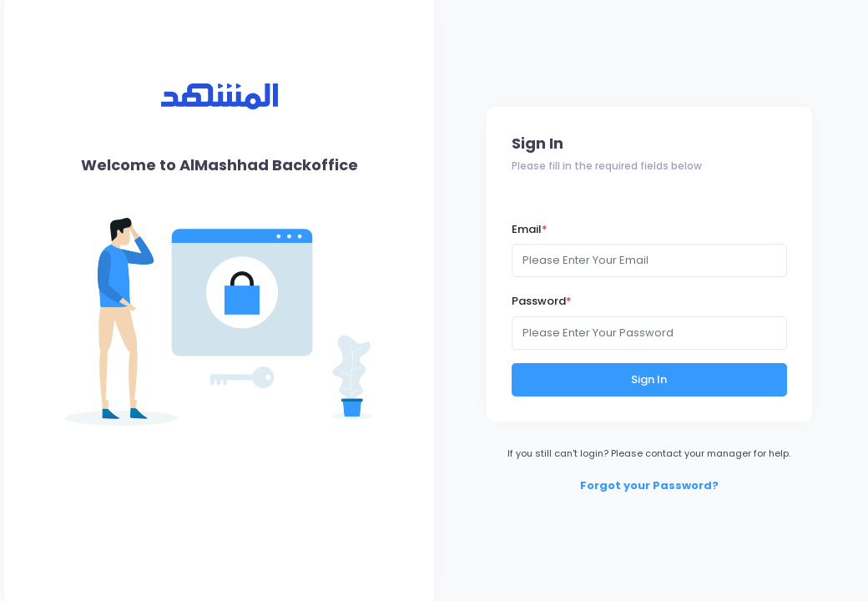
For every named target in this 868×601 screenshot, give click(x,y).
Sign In (649, 379)
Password (542, 301)
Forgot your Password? (649, 485)
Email (530, 229)
